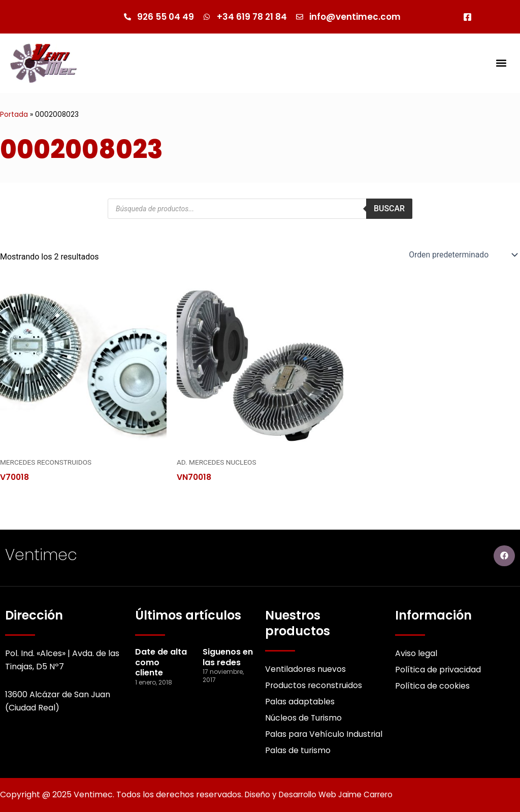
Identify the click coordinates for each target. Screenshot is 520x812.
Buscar (389, 209)
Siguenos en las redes (228, 656)
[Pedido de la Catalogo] (461, 255)
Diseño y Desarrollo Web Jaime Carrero (324, 795)
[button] (501, 63)
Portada (14, 115)
